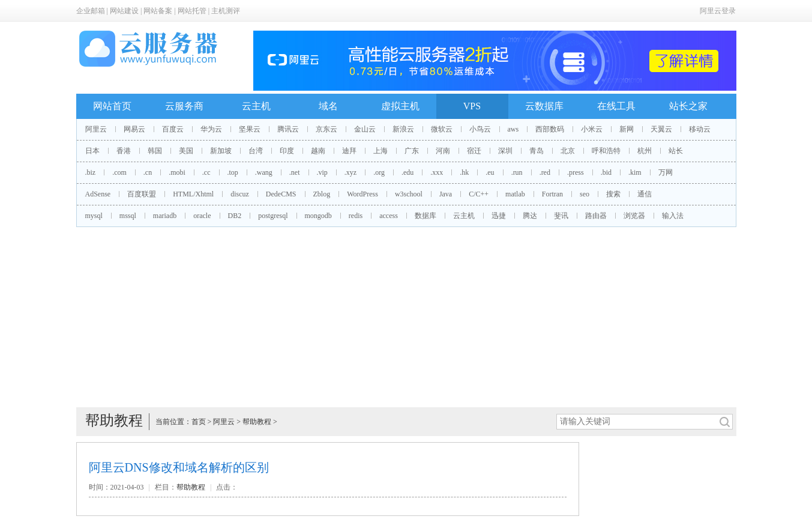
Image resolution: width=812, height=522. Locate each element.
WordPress (362, 194)
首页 (199, 422)
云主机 (256, 106)
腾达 (530, 216)
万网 (666, 172)
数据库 (426, 216)
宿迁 (474, 151)
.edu (408, 172)
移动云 (700, 129)
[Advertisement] (406, 317)
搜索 (613, 194)
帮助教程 (257, 422)
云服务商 (184, 106)
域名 (328, 106)
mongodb (318, 216)
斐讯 (561, 216)
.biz (91, 172)
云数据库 (544, 106)
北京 (568, 151)
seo (585, 194)
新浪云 (403, 129)
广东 (412, 151)
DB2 (235, 216)
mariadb (165, 216)
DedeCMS (281, 194)
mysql (94, 216)
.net (295, 172)
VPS (472, 106)
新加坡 (221, 151)
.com (119, 172)
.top (233, 172)
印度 (287, 151)
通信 (645, 194)
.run (517, 172)
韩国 (155, 151)
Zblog (322, 194)
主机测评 (226, 11)
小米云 (592, 129)
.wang (264, 172)
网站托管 (192, 11)
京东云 (326, 129)
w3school (409, 194)
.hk (464, 172)
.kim (635, 172)
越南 (318, 151)
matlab (515, 194)
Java (446, 194)
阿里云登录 (718, 11)
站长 (676, 151)
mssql (128, 216)
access (389, 216)
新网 (627, 129)
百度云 (173, 129)
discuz (240, 194)
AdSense (98, 194)
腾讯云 (288, 129)
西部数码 (550, 129)
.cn (148, 172)
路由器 (596, 216)
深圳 (505, 151)
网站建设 (124, 11)
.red (545, 172)
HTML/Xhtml (193, 194)
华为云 (211, 129)
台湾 (256, 151)
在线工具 (616, 106)
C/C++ (479, 194)
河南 (443, 151)
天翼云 (661, 129)
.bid (606, 172)
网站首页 (112, 106)
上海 (380, 151)
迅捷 (499, 216)
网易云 (134, 129)
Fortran (552, 194)
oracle (202, 216)
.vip (322, 172)
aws (513, 129)
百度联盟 (142, 194)
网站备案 (158, 11)
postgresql (273, 216)
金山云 (365, 129)
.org (379, 172)
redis (356, 216)
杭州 (645, 151)
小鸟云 (480, 129)
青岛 (537, 151)
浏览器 (634, 216)
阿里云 (96, 129)
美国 (186, 151)
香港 (124, 151)
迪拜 (349, 151)
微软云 (442, 129)
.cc (206, 172)
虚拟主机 (400, 106)
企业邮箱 (91, 11)
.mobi (177, 172)
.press (576, 172)
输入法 (673, 216)
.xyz (350, 172)
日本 (92, 151)
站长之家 (688, 106)
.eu (490, 172)
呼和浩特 (606, 151)
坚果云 (250, 129)
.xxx (437, 172)
